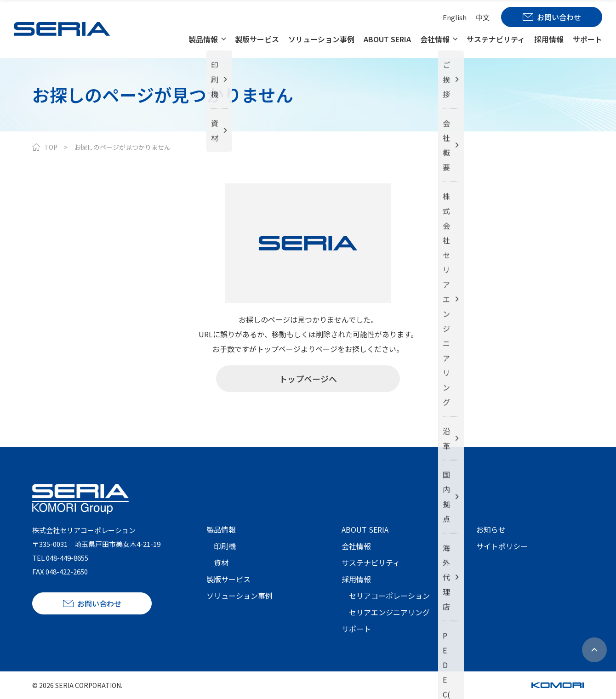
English (455, 17)
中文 (483, 17)
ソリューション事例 (321, 39)
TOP (51, 147)
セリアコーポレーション (389, 596)
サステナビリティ (496, 39)
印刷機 (225, 546)
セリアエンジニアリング (389, 612)
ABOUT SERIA (387, 39)
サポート (587, 39)
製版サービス (257, 39)
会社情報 (435, 39)
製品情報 (203, 39)
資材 (221, 563)
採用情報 (549, 39)
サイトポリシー (502, 546)
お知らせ (491, 529)
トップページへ (308, 379)
